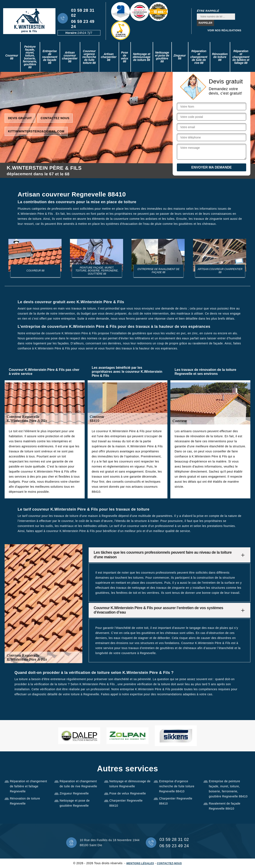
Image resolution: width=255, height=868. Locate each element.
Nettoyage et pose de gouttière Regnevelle (75, 803)
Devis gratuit (20, 118)
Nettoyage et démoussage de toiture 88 (142, 57)
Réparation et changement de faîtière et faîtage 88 (241, 57)
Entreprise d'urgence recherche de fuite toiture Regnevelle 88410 (177, 786)
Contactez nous (55, 118)
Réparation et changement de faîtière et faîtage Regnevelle (28, 786)
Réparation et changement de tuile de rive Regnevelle (78, 784)
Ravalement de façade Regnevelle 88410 (225, 806)
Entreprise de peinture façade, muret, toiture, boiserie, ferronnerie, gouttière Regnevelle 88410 (228, 789)
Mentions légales (140, 863)
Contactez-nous (169, 863)
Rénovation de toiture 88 (220, 57)
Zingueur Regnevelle (74, 793)
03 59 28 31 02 (83, 13)
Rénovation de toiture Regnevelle (25, 801)
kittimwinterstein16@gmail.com (36, 131)
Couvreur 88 (12, 57)
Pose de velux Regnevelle (128, 793)
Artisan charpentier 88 (109, 57)
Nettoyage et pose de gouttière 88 (162, 57)
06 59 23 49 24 (83, 24)
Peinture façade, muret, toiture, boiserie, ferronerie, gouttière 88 (30, 57)
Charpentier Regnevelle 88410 (126, 803)
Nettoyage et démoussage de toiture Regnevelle (130, 784)
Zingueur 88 (180, 57)
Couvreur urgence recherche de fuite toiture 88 (89, 57)
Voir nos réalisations (224, 30)
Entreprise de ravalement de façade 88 (50, 57)
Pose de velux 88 (124, 57)
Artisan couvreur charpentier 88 (70, 57)
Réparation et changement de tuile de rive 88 (199, 57)
